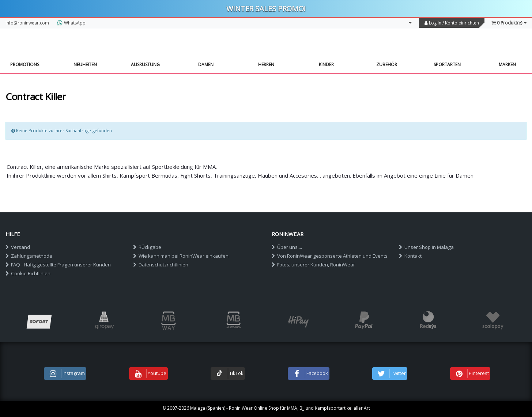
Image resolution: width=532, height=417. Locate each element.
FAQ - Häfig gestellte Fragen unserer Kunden (58, 265)
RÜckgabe (147, 247)
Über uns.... (287, 247)
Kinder (326, 65)
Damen (206, 65)
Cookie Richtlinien (28, 273)
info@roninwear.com (27, 23)
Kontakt (410, 256)
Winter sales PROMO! (266, 9)
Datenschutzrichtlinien (161, 265)
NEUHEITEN (85, 65)
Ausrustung (145, 65)
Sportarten (447, 65)
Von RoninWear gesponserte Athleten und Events (330, 256)
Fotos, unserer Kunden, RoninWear (313, 265)
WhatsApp (71, 23)
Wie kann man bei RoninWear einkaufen (181, 256)
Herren (266, 65)
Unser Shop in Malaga (426, 247)
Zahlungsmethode (29, 256)
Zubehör (387, 65)
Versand (18, 247)
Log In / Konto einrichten (452, 23)
